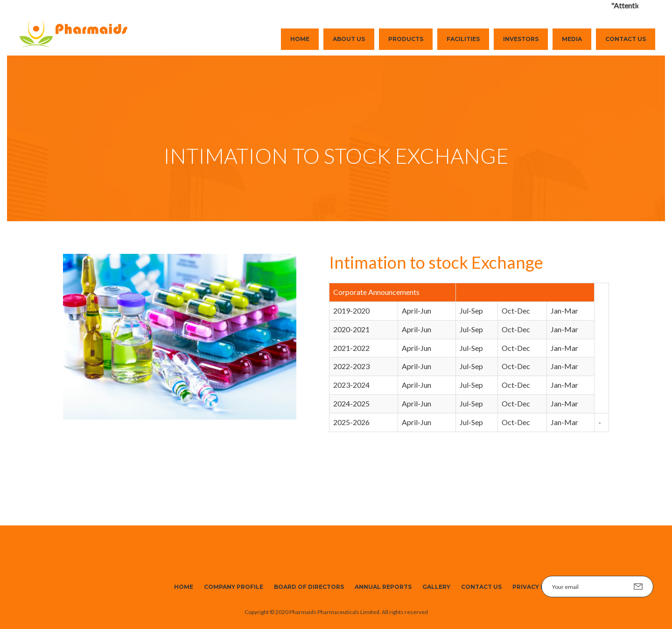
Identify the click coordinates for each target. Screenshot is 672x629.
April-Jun (416, 311)
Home (300, 39)
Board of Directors (309, 587)
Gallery (436, 587)
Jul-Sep (471, 311)
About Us (349, 39)
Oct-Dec (516, 311)
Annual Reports (383, 587)
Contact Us (626, 39)
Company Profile (234, 587)
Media (572, 39)
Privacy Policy (538, 587)
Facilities (463, 39)
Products (406, 39)
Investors (521, 39)
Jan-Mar (564, 311)
